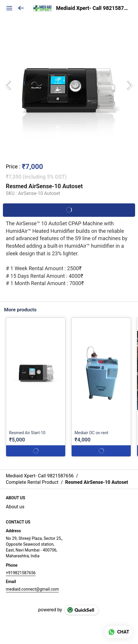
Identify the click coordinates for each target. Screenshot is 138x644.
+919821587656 (21, 573)
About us (15, 507)
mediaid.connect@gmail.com (32, 589)
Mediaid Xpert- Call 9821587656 (93, 8)
